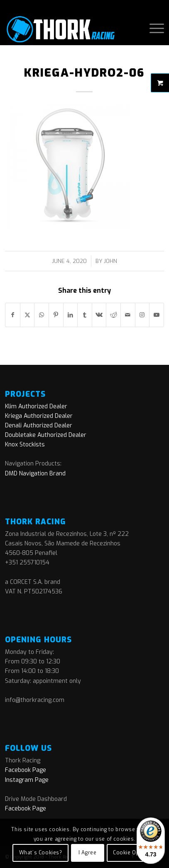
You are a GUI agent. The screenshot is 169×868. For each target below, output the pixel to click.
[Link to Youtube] (157, 315)
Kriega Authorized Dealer (39, 416)
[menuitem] (153, 29)
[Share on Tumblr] (85, 315)
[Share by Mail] (128, 315)
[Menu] (153, 29)
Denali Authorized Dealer (39, 426)
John (110, 261)
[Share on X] (27, 315)
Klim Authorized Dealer (36, 406)
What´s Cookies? (41, 853)
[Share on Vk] (99, 315)
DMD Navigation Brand (35, 474)
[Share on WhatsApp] (42, 315)
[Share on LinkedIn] (71, 315)
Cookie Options (133, 853)
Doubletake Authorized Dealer (46, 435)
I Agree (87, 853)
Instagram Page (27, 780)
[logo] (69, 29)
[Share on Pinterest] (56, 315)
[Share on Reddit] (113, 315)
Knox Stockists (25, 445)
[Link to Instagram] (142, 315)
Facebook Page (26, 770)
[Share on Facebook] (13, 315)
